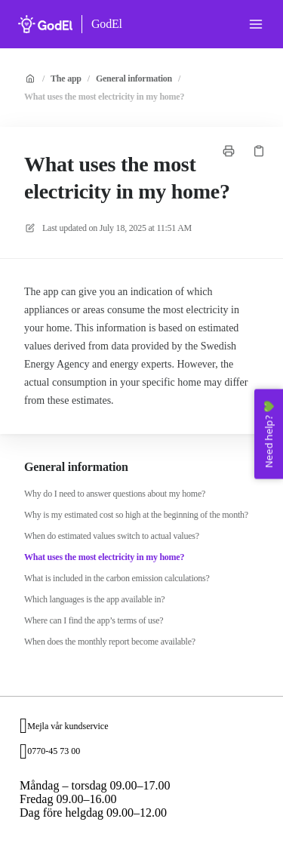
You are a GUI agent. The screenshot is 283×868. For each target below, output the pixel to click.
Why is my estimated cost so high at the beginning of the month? (136, 515)
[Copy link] (259, 151)
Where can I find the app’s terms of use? (94, 620)
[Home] (45, 24)
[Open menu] (256, 24)
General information (134, 78)
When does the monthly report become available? (110, 642)
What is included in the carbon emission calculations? (117, 578)
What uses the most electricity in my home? (104, 97)
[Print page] (229, 151)
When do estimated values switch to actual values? (112, 536)
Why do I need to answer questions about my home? (115, 494)
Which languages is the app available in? (94, 599)
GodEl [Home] (107, 24)
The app (66, 78)
